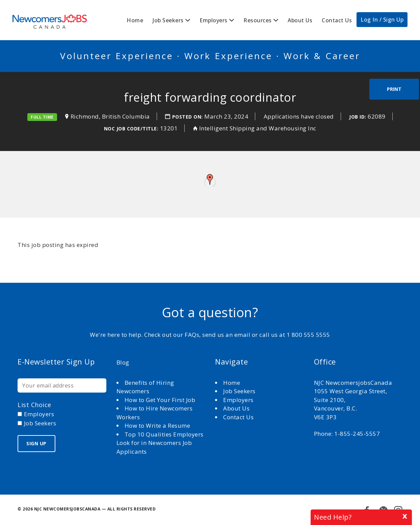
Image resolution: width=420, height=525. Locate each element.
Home (135, 20)
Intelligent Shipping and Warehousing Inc (258, 128)
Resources (258, 20)
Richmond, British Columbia (110, 116)
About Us (300, 20)
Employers (214, 20)
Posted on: (188, 117)
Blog (123, 362)
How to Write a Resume (157, 426)
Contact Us (337, 20)
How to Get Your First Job (160, 400)
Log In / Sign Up (382, 20)
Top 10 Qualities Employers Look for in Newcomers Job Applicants (160, 443)
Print (394, 89)
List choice (34, 405)
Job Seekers (168, 20)
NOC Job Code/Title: (131, 129)
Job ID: (358, 117)
